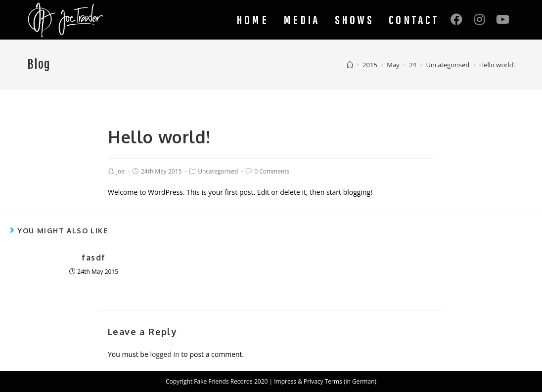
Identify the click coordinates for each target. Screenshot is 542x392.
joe (120, 171)
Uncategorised (218, 171)
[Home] (350, 65)
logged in (164, 354)
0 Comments (272, 171)
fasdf (93, 258)
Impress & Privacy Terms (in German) (325, 381)
